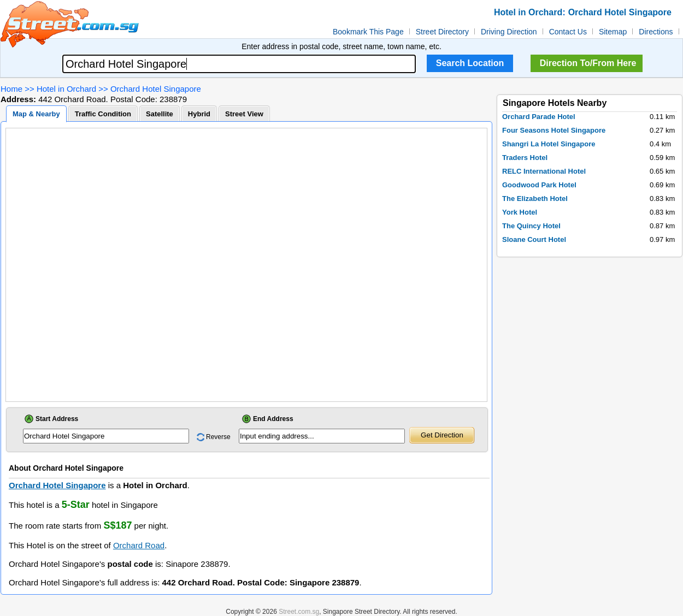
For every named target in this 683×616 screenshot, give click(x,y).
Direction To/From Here (588, 63)
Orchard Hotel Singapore (156, 89)
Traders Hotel (525, 158)
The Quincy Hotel (531, 226)
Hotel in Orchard (66, 89)
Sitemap (613, 32)
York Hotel (520, 212)
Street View (244, 114)
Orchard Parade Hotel (539, 117)
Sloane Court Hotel (534, 239)
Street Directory (442, 32)
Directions (656, 32)
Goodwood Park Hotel (539, 185)
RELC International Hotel (544, 171)
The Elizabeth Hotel (535, 199)
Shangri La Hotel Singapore (549, 144)
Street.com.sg (299, 612)
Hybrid (199, 114)
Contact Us (568, 32)
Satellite (160, 114)
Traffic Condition (103, 114)
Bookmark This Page (368, 32)
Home (11, 89)
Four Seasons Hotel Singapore (554, 130)
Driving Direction (509, 32)
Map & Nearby (36, 114)
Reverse (218, 437)
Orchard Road (139, 545)
